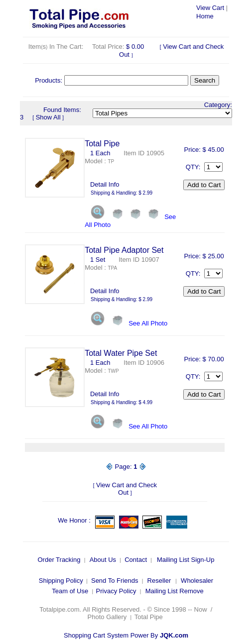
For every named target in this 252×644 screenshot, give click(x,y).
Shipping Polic (59, 581)
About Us (103, 560)
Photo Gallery (107, 617)
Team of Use (70, 591)
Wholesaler (197, 581)
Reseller (159, 581)
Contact (136, 560)
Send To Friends (115, 581)
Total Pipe (150, 617)
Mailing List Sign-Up (186, 560)
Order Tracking (59, 560)
